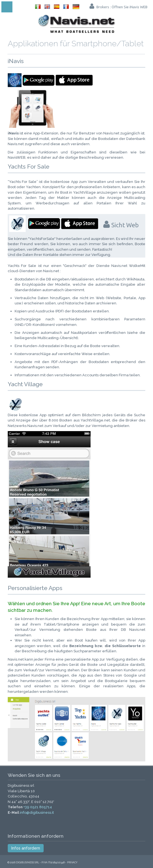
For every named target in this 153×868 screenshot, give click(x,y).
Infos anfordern (26, 848)
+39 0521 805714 (38, 807)
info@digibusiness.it (37, 812)
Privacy (72, 862)
